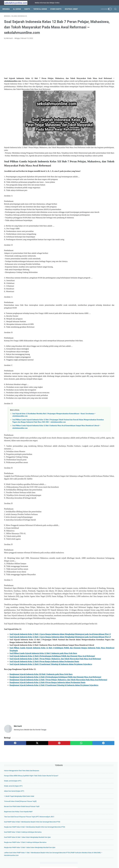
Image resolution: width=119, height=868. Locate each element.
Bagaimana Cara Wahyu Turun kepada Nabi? (100, 77)
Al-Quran (19, 9)
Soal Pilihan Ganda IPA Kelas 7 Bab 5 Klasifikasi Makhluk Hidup (100, 246)
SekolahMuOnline (63, 864)
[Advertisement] (41, 65)
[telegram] (71, 836)
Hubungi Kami (85, 860)
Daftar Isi (53, 860)
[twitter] (26, 836)
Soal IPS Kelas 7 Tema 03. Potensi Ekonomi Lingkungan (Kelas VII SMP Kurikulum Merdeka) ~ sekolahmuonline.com (100, 305)
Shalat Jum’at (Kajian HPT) (95, 38)
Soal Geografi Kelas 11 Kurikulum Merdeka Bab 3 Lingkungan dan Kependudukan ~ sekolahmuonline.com (99, 273)
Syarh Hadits (57, 9)
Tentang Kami (42, 860)
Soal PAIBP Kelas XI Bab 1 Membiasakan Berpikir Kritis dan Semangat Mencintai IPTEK (99, 93)
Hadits (29, 9)
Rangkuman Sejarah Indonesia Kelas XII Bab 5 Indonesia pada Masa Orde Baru (41, 756)
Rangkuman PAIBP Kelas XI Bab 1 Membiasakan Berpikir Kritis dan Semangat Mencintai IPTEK (100, 104)
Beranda (8, 9)
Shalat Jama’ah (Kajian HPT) (95, 44)
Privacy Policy (63, 860)
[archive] (94, 319)
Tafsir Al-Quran (42, 9)
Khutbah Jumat (73, 9)
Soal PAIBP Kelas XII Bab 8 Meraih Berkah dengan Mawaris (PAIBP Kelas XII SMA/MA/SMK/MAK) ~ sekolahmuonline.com (99, 203)
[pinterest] (41, 836)
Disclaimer (74, 860)
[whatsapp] (56, 836)
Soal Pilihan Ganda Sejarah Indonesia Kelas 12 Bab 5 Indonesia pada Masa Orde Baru (43, 724)
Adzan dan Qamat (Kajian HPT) (96, 49)
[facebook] (11, 836)
